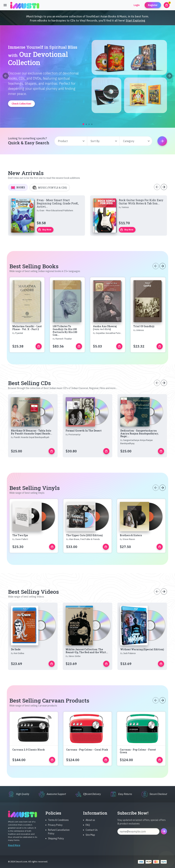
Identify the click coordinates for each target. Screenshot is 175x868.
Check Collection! (21, 104)
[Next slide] (169, 76)
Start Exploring (136, 20)
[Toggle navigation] (5, 5)
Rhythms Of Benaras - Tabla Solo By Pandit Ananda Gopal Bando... (32, 449)
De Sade (16, 666)
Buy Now (45, 246)
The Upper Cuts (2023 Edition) (84, 552)
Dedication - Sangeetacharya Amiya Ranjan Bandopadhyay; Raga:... (139, 450)
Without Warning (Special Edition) (142, 666)
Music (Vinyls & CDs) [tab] (50, 204)
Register (153, 5)
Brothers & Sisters (131, 552)
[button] (83, 124)
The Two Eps (20, 552)
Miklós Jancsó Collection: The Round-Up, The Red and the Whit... (87, 668)
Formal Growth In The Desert (84, 447)
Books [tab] (18, 204)
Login (137, 5)
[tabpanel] (87, 232)
